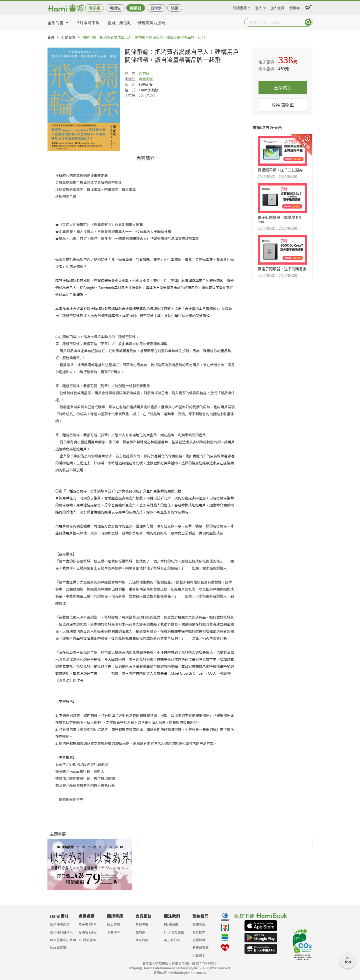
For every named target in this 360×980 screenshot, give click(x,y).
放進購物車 (283, 105)
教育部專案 (201, 948)
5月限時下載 (88, 23)
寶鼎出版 (146, 79)
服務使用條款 (60, 924)
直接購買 (283, 87)
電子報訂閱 (172, 940)
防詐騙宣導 (58, 948)
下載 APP (114, 932)
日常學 (156, 8)
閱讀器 (136, 8)
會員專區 (142, 924)
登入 (259, 7)
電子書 (95, 8)
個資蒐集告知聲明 (63, 940)
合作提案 (199, 932)
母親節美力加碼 (151, 23)
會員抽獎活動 (119, 23)
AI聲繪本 (199, 955)
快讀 (175, 8)
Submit (308, 22)
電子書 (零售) (88, 924)
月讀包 (115, 8)
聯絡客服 (199, 924)
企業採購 (199, 940)
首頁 (51, 37)
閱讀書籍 (240, 7)
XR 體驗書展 (87, 940)
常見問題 (142, 940)
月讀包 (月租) (88, 932)
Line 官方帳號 (174, 932)
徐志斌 (144, 73)
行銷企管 (68, 37)
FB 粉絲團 (171, 924)
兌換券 (294, 7)
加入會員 (277, 7)
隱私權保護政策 (61, 932)
